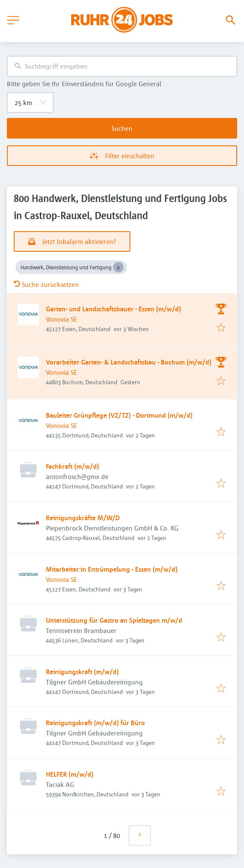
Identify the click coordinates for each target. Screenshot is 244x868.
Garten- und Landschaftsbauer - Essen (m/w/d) (113, 309)
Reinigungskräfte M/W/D (83, 518)
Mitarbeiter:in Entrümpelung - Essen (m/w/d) (112, 569)
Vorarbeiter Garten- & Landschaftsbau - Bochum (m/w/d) (129, 362)
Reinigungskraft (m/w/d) (82, 672)
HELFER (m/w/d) (70, 774)
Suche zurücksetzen (46, 284)
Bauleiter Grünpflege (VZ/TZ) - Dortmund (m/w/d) (119, 415)
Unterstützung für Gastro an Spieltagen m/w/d (114, 620)
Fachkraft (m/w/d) (72, 466)
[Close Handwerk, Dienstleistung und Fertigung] (118, 267)
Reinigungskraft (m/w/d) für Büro (95, 723)
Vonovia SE (62, 319)
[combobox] (122, 66)
